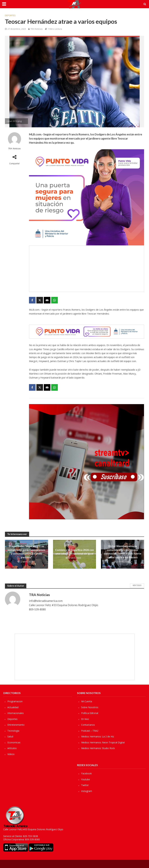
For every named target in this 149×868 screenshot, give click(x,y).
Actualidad (13, 707)
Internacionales (16, 713)
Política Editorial (90, 713)
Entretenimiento (16, 725)
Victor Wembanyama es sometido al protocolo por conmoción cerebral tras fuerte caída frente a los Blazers (123, 552)
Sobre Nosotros (90, 707)
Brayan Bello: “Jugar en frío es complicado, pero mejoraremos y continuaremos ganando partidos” (27, 552)
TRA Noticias (37, 29)
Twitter (85, 785)
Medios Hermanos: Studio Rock (98, 748)
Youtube (86, 779)
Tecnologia (13, 731)
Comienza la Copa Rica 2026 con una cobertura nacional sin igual (74, 552)
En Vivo (85, 719)
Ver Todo (137, 585)
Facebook (86, 773)
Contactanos (88, 725)
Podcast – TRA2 (90, 731)
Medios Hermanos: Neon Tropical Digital (103, 742)
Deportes (10, 15)
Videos (11, 754)
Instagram (87, 791)
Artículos (12, 748)
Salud (10, 736)
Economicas (14, 742)
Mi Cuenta (87, 701)
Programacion (15, 701)
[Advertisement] (87, 269)
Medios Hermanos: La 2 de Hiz (98, 736)
